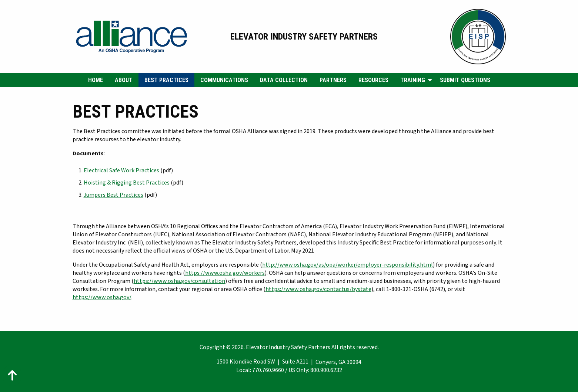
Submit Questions (465, 80)
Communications (224, 80)
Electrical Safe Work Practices (121, 170)
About (124, 80)
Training (413, 80)
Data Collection (284, 80)
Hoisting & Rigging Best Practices (127, 183)
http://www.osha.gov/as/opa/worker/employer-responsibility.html (348, 265)
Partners (333, 80)
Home (96, 80)
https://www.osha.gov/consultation (179, 281)
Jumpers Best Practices (113, 195)
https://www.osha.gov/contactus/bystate (318, 289)
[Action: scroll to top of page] (12, 375)
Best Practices (166, 80)
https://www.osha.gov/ (102, 297)
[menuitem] (96, 80)
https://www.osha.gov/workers (225, 273)
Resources (373, 80)
